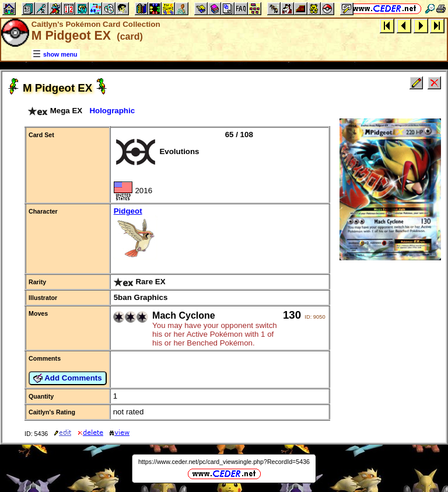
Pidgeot (220, 234)
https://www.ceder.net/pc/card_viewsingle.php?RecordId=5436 (224, 462)
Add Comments (68, 378)
